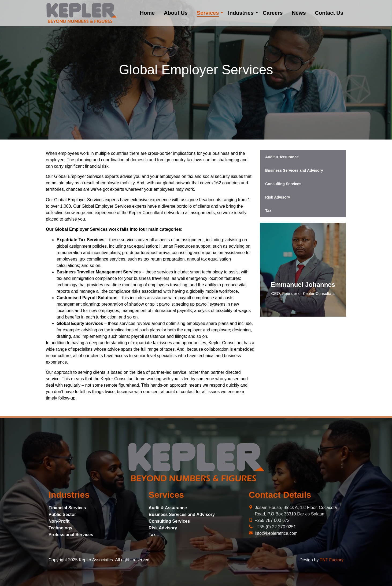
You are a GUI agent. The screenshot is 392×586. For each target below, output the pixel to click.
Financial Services (67, 508)
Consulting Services (283, 184)
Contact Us (329, 13)
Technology (60, 528)
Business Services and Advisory (294, 170)
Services (209, 13)
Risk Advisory (278, 197)
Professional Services (71, 535)
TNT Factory (332, 560)
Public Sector (62, 514)
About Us (176, 13)
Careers (273, 13)
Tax (268, 211)
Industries (242, 13)
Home (147, 13)
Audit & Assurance (282, 157)
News (299, 13)
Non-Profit (59, 521)
